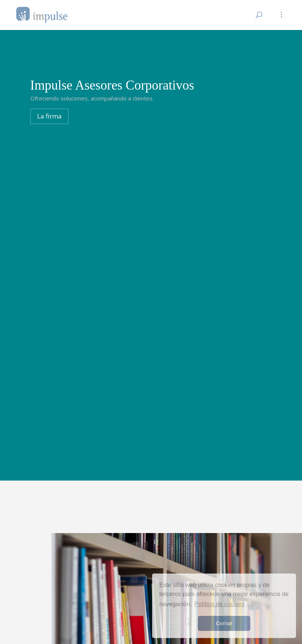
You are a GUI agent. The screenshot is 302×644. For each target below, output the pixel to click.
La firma (49, 116)
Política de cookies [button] (219, 604)
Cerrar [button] (224, 623)
